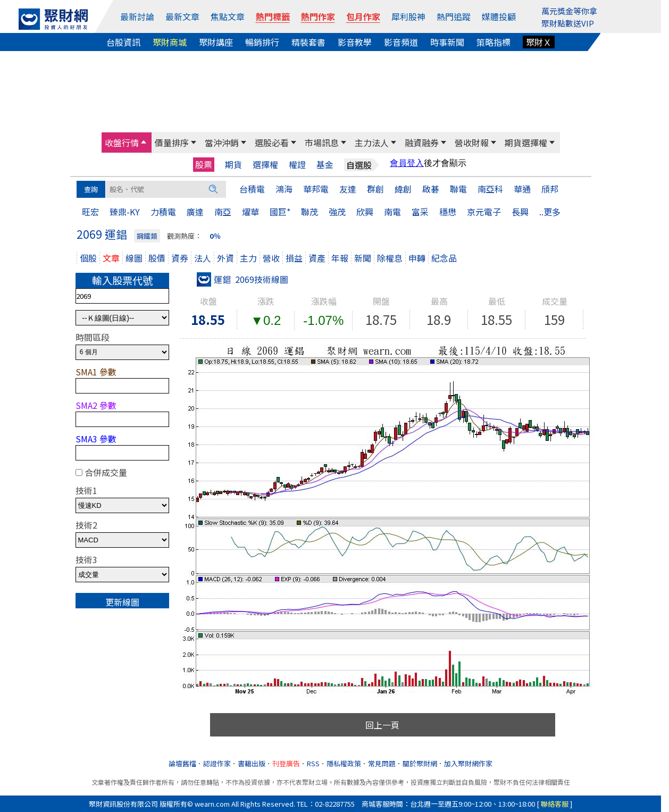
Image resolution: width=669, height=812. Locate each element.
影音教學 (355, 42)
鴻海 (284, 189)
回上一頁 (382, 725)
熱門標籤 (273, 16)
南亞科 (490, 189)
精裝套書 (308, 42)
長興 (520, 212)
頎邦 (550, 189)
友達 (348, 189)
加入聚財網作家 (468, 763)
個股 (88, 258)
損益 (294, 258)
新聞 (363, 258)
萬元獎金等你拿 (569, 11)
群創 (375, 189)
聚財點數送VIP (568, 23)
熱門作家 (318, 16)
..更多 (550, 212)
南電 (392, 212)
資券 (180, 258)
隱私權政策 (344, 763)
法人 (203, 258)
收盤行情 (122, 143)
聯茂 (310, 212)
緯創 (403, 189)
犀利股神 (408, 16)
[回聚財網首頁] (53, 19)
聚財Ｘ (539, 42)
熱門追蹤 (454, 16)
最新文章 (182, 16)
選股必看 (272, 143)
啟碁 (431, 189)
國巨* (280, 212)
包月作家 (363, 16)
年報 (340, 258)
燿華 (250, 212)
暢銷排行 (262, 42)
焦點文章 (228, 16)
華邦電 (316, 189)
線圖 (134, 258)
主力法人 (372, 143)
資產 (317, 258)
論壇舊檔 (182, 763)
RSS (313, 763)
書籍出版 (252, 763)
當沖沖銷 (222, 143)
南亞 (223, 212)
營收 (271, 258)
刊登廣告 (286, 763)
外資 (225, 258)
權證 (297, 165)
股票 (204, 164)
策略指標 (494, 42)
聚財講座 (216, 42)
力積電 (163, 212)
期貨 (233, 165)
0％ (215, 236)
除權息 (390, 258)
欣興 (365, 212)
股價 (157, 258)
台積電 (252, 189)
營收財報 (472, 143)
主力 (248, 258)
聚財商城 (170, 42)
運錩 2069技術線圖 (242, 279)
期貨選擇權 (526, 143)
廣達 (195, 212)
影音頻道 (401, 42)
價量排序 (172, 143)
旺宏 (90, 212)
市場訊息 (322, 143)
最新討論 (137, 16)
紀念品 (444, 258)
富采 (420, 212)
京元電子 (484, 212)
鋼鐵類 (147, 236)
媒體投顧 (499, 16)
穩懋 (448, 212)
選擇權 (265, 165)
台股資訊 (123, 42)
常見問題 (382, 763)
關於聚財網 (420, 763)
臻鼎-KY (125, 212)
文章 (111, 258)
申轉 (417, 258)
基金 (325, 165)
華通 (522, 189)
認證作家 (217, 763)
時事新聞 (447, 42)
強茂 (337, 212)
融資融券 (422, 143)
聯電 (458, 189)
